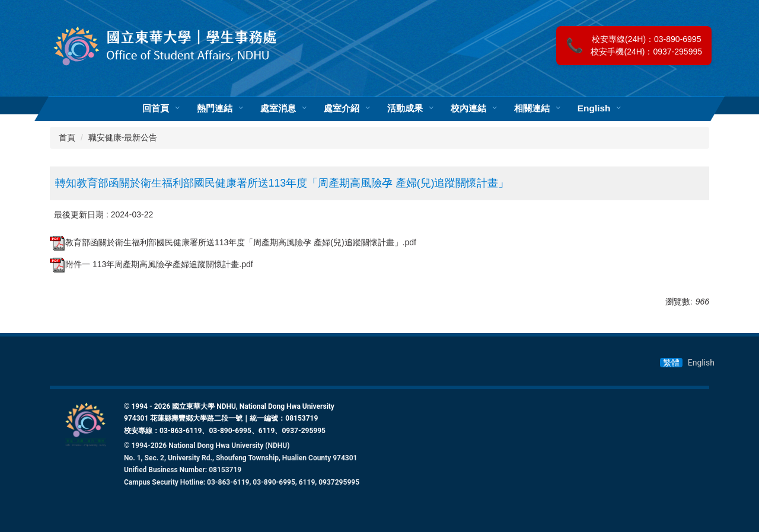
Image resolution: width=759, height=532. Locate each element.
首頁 (67, 137)
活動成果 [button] (405, 109)
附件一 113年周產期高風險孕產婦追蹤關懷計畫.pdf (152, 264)
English (594, 109)
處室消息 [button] (278, 109)
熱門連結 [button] (215, 109)
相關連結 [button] (532, 109)
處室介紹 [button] (342, 109)
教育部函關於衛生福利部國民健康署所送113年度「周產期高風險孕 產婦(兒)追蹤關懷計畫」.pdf (233, 242)
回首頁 (156, 109)
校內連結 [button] (468, 109)
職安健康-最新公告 (123, 137)
